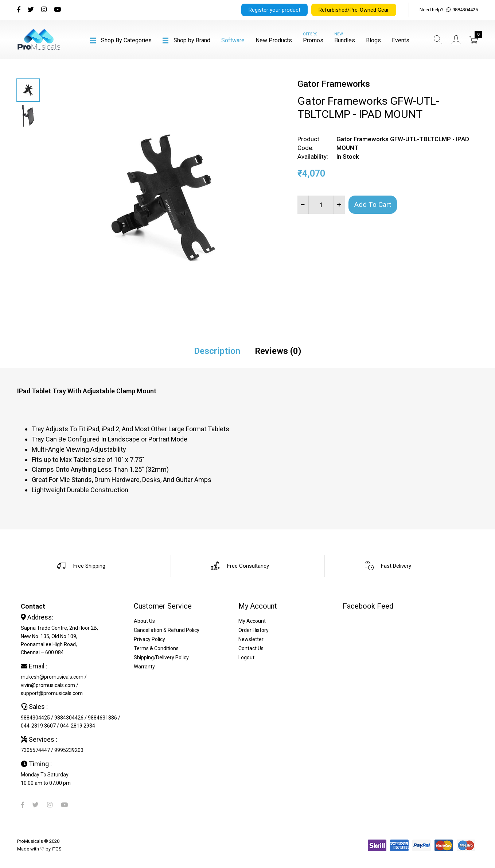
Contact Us (251, 648)
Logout (246, 657)
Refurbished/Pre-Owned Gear (354, 10)
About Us (144, 621)
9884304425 (465, 10)
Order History (254, 630)
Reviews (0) (278, 351)
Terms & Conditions (156, 648)
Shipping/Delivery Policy (161, 657)
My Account (252, 621)
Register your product (274, 10)
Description (217, 351)
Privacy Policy (149, 639)
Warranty (144, 667)
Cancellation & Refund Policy (167, 630)
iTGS (57, 849)
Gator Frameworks (334, 84)
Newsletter (251, 639)
